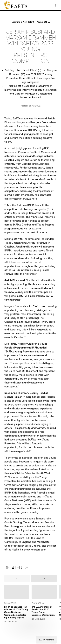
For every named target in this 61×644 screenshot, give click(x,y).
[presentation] (17, 578)
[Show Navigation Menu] (56, 5)
